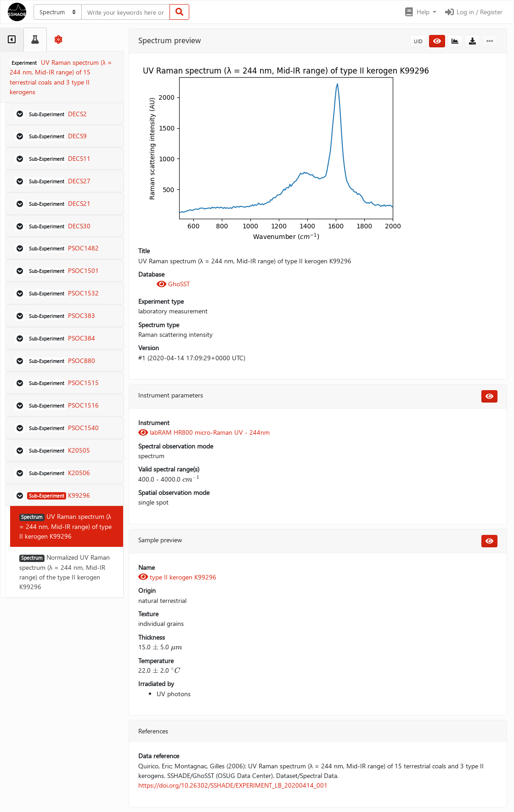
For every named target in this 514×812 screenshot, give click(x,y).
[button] (420, 12)
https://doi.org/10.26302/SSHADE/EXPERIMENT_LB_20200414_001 (233, 785)
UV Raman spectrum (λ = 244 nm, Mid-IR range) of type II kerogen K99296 (65, 526)
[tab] (12, 40)
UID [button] (418, 41)
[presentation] (191, 479)
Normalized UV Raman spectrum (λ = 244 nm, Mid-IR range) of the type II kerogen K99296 (65, 572)
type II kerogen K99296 (177, 577)
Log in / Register (473, 12)
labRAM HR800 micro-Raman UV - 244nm (204, 432)
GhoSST (173, 284)
